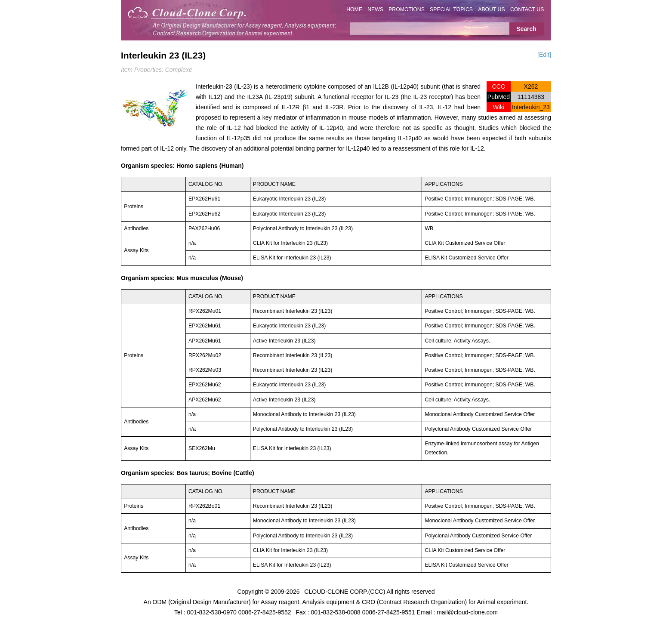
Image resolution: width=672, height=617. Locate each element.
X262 (531, 86)
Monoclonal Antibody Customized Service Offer (480, 414)
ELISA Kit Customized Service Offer (467, 258)
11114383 (531, 97)
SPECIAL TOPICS (451, 9)
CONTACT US (527, 9)
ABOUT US (491, 9)
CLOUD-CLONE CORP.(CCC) (345, 591)
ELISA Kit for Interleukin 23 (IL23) (292, 448)
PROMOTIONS (407, 9)
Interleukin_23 (531, 107)
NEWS (375, 9)
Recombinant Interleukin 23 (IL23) (293, 311)
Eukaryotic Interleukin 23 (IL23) (290, 199)
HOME (354, 9)
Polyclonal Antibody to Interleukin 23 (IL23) (303, 228)
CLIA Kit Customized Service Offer (465, 243)
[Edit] (544, 55)
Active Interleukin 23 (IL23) (284, 341)
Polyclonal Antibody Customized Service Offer (478, 429)
